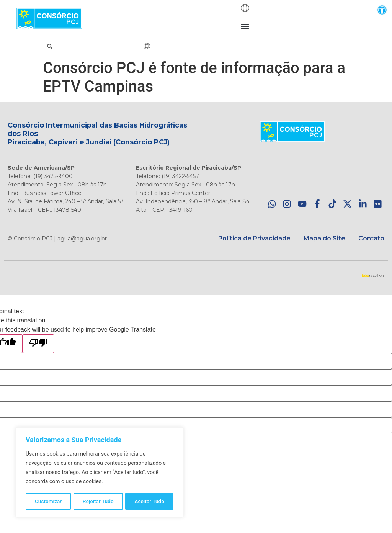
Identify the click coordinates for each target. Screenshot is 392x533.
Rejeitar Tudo (98, 501)
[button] (382, 10)
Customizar (48, 501)
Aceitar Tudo (150, 501)
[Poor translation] (38, 344)
